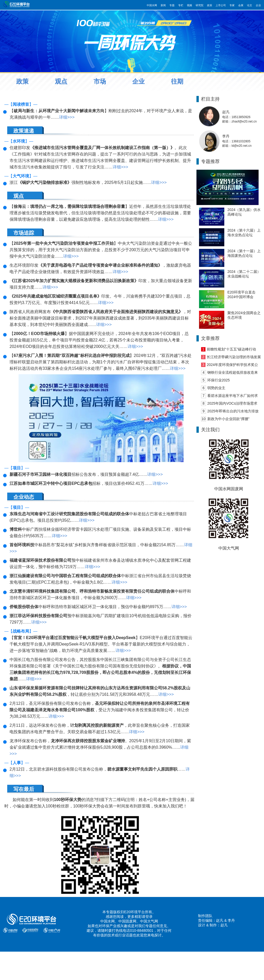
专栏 (181, 5)
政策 (210, 5)
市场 (100, 81)
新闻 (163, 5)
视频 (189, 5)
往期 (177, 81)
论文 (250, 5)
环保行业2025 (218, 380)
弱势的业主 (216, 388)
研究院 (200, 5)
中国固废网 (127, 921)
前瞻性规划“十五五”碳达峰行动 (231, 349)
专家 (232, 5)
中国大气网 (149, 921)
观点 (61, 81)
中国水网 (152, 5)
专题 (172, 5)
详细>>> (67, 117)
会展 (241, 5)
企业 (258, 5)
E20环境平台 (134, 912)
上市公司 (221, 5)
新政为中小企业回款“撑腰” (228, 419)
